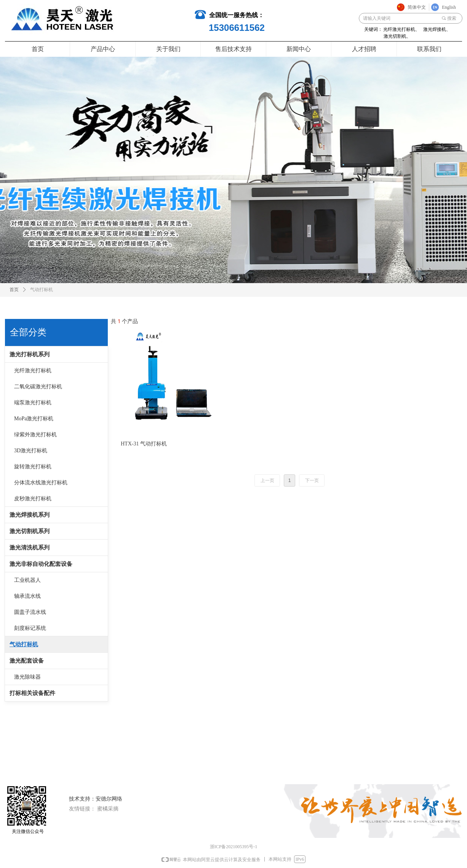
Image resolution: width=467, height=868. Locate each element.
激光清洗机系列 (30, 548)
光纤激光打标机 (33, 371)
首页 (14, 290)
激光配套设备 (27, 661)
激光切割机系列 (30, 531)
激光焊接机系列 (30, 515)
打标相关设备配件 (32, 693)
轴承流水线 (27, 596)
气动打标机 (24, 644)
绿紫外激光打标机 (35, 435)
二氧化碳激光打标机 (38, 387)
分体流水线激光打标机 (41, 483)
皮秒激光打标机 (33, 499)
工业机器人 (27, 580)
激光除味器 (27, 677)
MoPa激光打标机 (34, 419)
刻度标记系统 (30, 628)
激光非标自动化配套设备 (41, 564)
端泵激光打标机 (33, 403)
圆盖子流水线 (30, 612)
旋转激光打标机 (33, 467)
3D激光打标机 (31, 451)
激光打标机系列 (30, 354)
